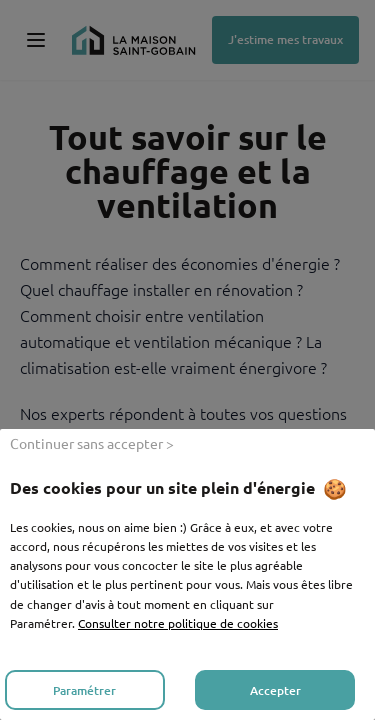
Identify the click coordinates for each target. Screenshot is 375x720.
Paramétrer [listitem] (84, 690)
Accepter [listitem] (275, 690)
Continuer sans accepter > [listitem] (92, 443)
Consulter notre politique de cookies (178, 623)
